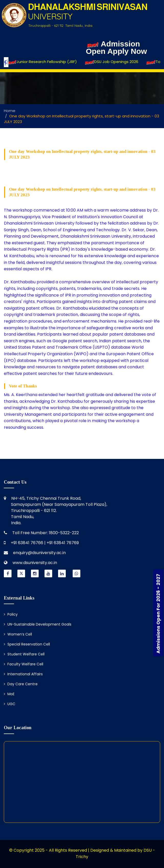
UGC (10, 704)
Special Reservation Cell (27, 644)
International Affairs (23, 674)
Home (10, 111)
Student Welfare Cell (24, 654)
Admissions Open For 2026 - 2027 (158, 614)
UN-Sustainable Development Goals (38, 624)
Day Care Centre (21, 684)
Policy (11, 614)
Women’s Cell (18, 634)
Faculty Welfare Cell (24, 664)
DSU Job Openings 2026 (116, 62)
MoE (9, 694)
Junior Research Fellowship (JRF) (47, 62)
